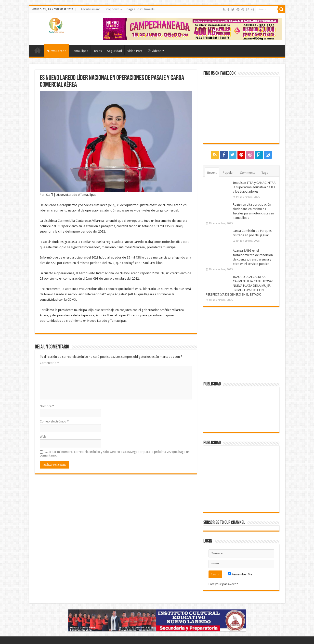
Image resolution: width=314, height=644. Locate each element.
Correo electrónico (54, 421)
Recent (212, 173)
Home (38, 50)
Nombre (47, 406)
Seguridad (115, 51)
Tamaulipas (80, 51)
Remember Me (240, 574)
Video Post (135, 51)
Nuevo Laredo (57, 51)
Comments (248, 173)
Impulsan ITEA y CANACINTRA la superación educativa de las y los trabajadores (254, 187)
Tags (265, 173)
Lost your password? (223, 584)
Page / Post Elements (141, 9)
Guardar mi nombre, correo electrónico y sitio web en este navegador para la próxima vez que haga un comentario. (115, 454)
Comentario (49, 363)
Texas (98, 51)
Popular (228, 173)
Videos (154, 51)
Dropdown (112, 9)
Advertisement (90, 9)
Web (43, 437)
